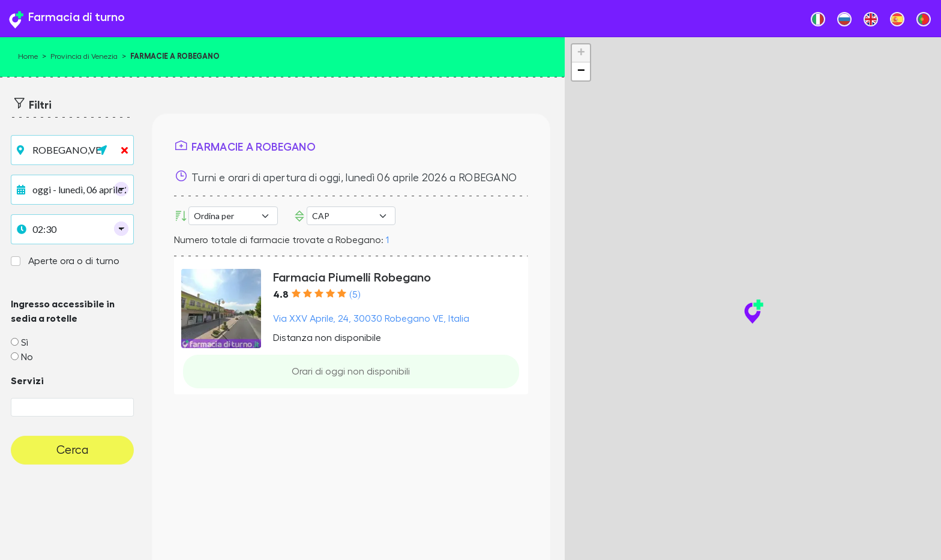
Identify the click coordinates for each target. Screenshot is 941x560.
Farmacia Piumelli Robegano (352, 278)
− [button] (581, 71)
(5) (355, 295)
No (27, 357)
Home (28, 56)
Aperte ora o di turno (74, 261)
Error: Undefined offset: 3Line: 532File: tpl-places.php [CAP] (351, 216)
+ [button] (581, 53)
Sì (25, 343)
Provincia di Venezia (84, 56)
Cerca (73, 450)
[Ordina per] (233, 216)
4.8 (281, 295)
